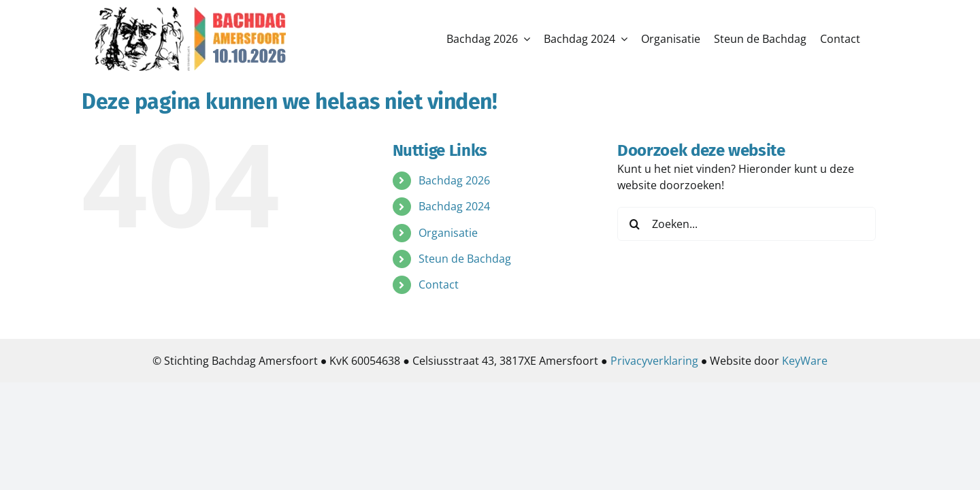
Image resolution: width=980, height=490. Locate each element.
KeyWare (805, 361)
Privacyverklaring (654, 361)
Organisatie (448, 233)
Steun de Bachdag (465, 259)
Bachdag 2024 (454, 206)
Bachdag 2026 (454, 180)
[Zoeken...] (747, 224)
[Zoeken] (634, 224)
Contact (439, 284)
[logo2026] (191, 12)
